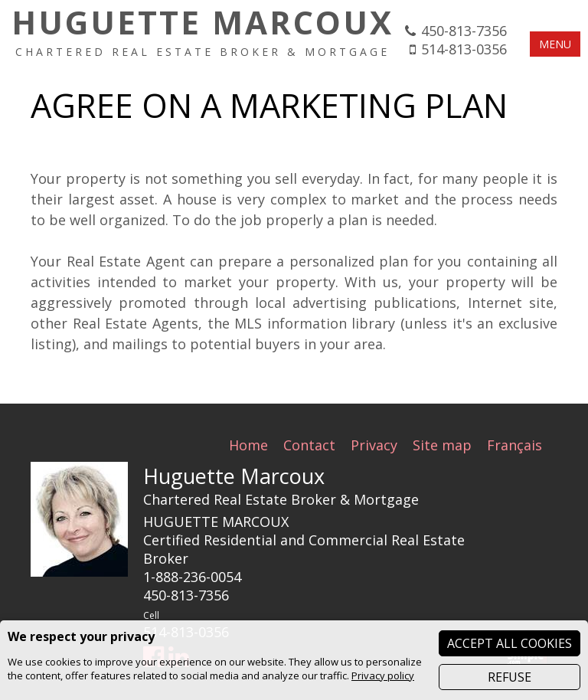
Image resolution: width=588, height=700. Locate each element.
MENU (555, 44)
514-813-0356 (464, 49)
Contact (309, 445)
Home (248, 445)
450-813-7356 (464, 31)
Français (514, 445)
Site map (442, 445)
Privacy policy (383, 675)
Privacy (374, 445)
